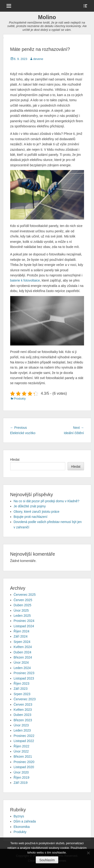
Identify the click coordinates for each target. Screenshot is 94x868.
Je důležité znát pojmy (30, 506)
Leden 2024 (22, 668)
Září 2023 (21, 689)
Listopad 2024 (24, 626)
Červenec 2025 (25, 595)
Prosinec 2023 (24, 673)
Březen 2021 (23, 756)
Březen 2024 (23, 657)
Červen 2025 (23, 600)
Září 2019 (21, 783)
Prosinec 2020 (24, 762)
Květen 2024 (23, 647)
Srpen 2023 (22, 694)
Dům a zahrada (25, 821)
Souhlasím (47, 860)
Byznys (19, 816)
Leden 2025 (22, 616)
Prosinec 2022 (24, 736)
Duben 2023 (23, 715)
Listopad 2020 (24, 767)
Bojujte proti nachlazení (31, 517)
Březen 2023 (23, 720)
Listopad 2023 (24, 678)
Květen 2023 (23, 710)
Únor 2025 (21, 610)
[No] (88, 853)
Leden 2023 (22, 730)
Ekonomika (22, 827)
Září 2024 (21, 636)
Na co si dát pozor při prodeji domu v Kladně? (47, 501)
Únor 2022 (21, 751)
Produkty (20, 399)
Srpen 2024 (22, 642)
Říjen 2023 (22, 683)
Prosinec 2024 (24, 621)
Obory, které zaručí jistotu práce (37, 512)
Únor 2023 (21, 725)
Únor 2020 (21, 772)
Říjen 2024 (22, 631)
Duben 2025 (23, 605)
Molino (47, 17)
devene (38, 59)
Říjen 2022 (22, 746)
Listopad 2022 (24, 741)
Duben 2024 (23, 652)
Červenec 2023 (25, 699)
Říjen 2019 (22, 777)
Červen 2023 (23, 704)
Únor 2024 (21, 662)
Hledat (15, 460)
